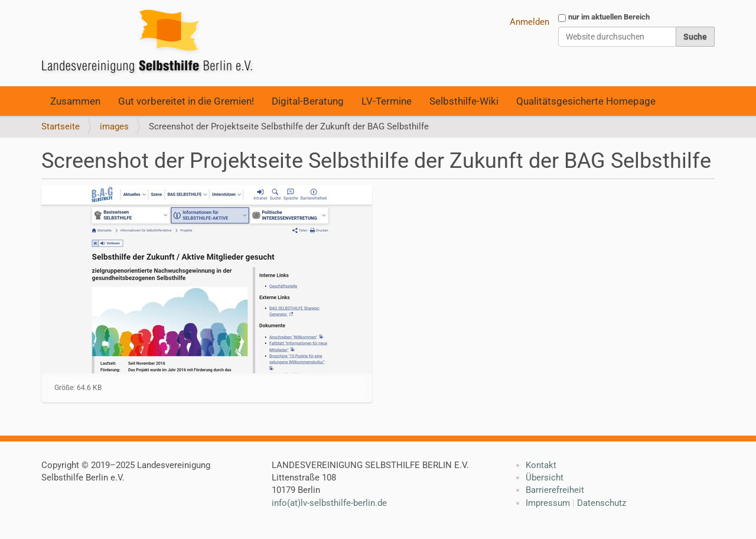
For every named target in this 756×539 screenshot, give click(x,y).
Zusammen (75, 101)
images (114, 126)
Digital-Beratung (308, 101)
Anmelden (529, 22)
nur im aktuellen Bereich (609, 17)
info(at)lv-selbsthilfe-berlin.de (329, 503)
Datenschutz (602, 503)
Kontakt (541, 465)
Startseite (61, 126)
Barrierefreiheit (555, 490)
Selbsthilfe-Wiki (464, 101)
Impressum (548, 503)
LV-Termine (387, 101)
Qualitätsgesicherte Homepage (586, 101)
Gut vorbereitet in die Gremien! (186, 101)
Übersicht (545, 478)
